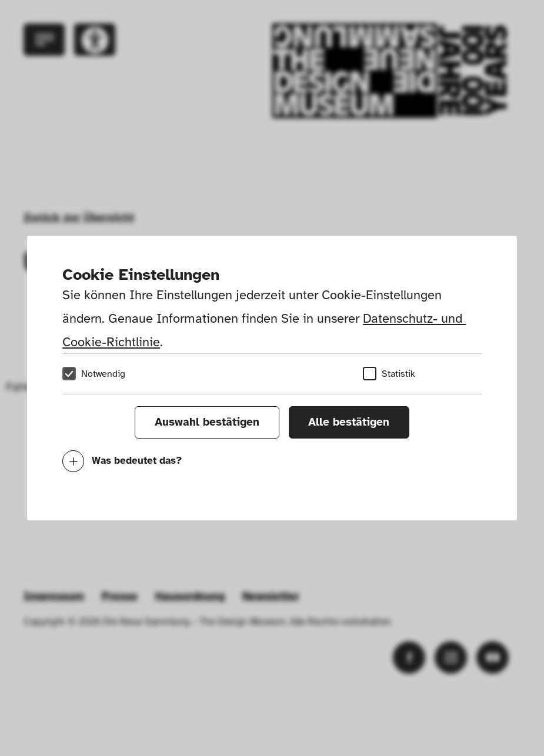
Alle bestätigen (349, 422)
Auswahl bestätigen (207, 422)
